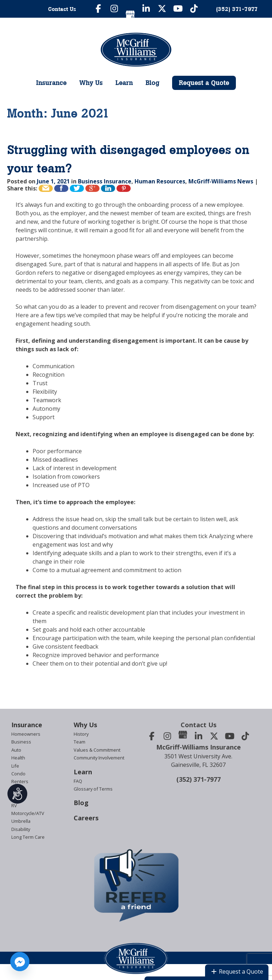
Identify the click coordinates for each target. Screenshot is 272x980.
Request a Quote (204, 83)
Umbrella (21, 821)
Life (15, 766)
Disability (21, 829)
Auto (16, 750)
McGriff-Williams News (221, 181)
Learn (124, 83)
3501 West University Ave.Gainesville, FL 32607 (198, 760)
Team (80, 742)
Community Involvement (99, 758)
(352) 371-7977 (199, 779)
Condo (18, 774)
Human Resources (160, 181)
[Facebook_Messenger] (20, 962)
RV (14, 805)
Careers (86, 818)
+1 (92, 188)
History (81, 734)
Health (18, 758)
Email (46, 188)
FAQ (78, 781)
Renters (20, 781)
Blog (152, 83)
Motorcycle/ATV (28, 813)
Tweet (77, 188)
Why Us (91, 83)
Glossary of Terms (93, 789)
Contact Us (62, 9)
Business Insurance (105, 181)
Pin (124, 188)
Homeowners (26, 734)
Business (21, 742)
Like (61, 188)
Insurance (51, 83)
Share (108, 188)
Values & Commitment (97, 750)
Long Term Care (28, 837)
